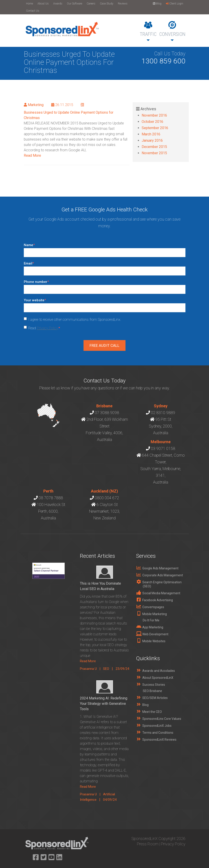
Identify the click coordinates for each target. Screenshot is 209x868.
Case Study (107, 4)
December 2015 (154, 147)
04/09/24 (110, 800)
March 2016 (151, 134)
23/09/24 (122, 669)
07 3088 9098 (107, 413)
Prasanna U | (91, 669)
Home (30, 4)
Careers (91, 4)
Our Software (75, 4)
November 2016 (154, 115)
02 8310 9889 (163, 413)
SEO (106, 669)
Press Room (148, 844)
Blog (157, 4)
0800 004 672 (107, 498)
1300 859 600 (163, 61)
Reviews (123, 4)
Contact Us (33, 11)
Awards (58, 4)
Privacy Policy (47, 328)
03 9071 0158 (163, 448)
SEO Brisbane (152, 691)
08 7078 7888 (51, 498)
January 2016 (152, 140)
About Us (43, 4)
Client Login (175, 4)
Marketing (36, 105)
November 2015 (154, 153)
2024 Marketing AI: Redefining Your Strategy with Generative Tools (104, 704)
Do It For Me (151, 620)
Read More (32, 155)
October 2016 (152, 122)
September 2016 (155, 128)
